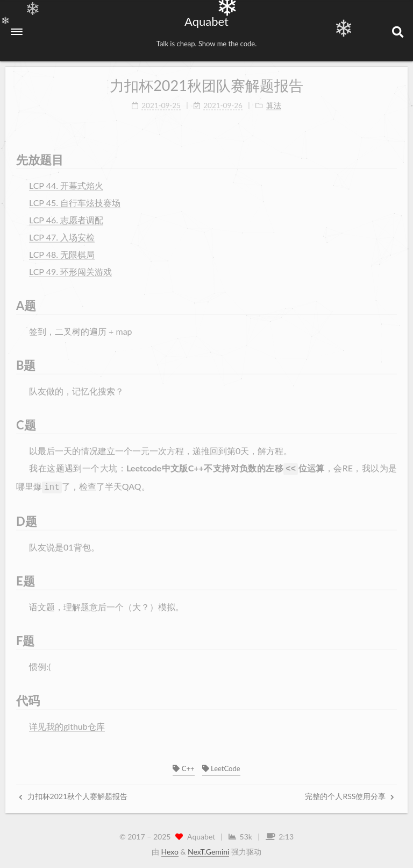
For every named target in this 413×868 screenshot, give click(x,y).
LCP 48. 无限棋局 (62, 250)
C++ (183, 766)
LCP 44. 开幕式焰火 (66, 181)
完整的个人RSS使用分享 (350, 794)
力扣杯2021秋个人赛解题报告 (73, 794)
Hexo (170, 849)
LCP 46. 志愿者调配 (66, 216)
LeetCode (221, 766)
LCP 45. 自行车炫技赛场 (75, 198)
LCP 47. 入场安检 (62, 233)
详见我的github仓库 (67, 720)
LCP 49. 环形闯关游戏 (70, 267)
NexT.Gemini (208, 849)
